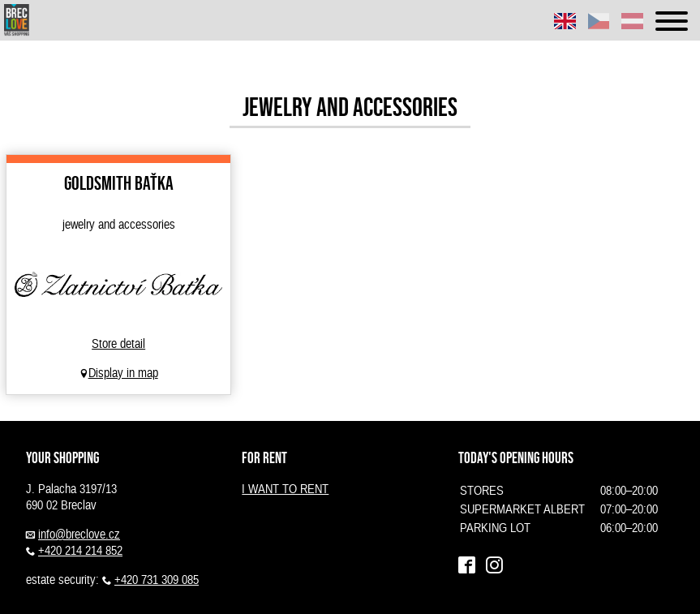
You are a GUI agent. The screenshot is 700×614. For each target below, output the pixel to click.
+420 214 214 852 (80, 551)
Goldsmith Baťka (119, 183)
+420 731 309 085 (157, 580)
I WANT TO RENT (285, 489)
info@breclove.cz (79, 535)
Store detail (118, 344)
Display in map (123, 373)
